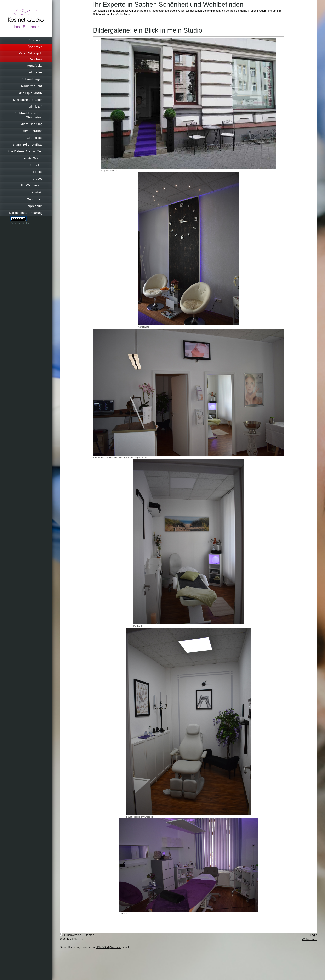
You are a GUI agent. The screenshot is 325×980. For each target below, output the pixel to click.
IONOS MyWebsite (109, 947)
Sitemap (89, 935)
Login (314, 935)
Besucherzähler (20, 223)
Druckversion (71, 935)
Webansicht (310, 939)
